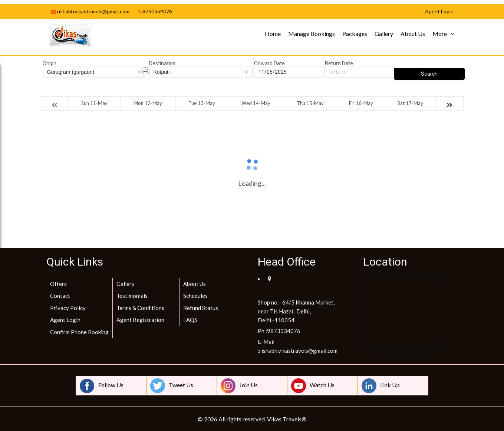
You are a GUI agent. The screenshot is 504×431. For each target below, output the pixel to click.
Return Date (339, 63)
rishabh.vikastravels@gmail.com (90, 11)
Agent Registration (140, 320)
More (440, 34)
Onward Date (269, 63)
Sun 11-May (94, 103)
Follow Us (102, 386)
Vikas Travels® (287, 419)
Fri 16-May (361, 103)
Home (273, 34)
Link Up (381, 386)
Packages (355, 34)
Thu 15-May (310, 103)
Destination (162, 63)
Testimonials (132, 296)
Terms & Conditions (140, 308)
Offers (58, 284)
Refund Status (201, 308)
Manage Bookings (312, 34)
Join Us (239, 386)
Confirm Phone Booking (79, 332)
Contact (60, 296)
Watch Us (313, 386)
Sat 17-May (410, 103)
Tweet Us (172, 386)
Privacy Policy (68, 308)
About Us (413, 34)
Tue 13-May (202, 103)
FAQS (190, 320)
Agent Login (65, 320)
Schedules (195, 296)
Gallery (384, 34)
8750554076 (155, 11)
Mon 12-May (148, 103)
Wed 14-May (256, 103)
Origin (50, 63)
